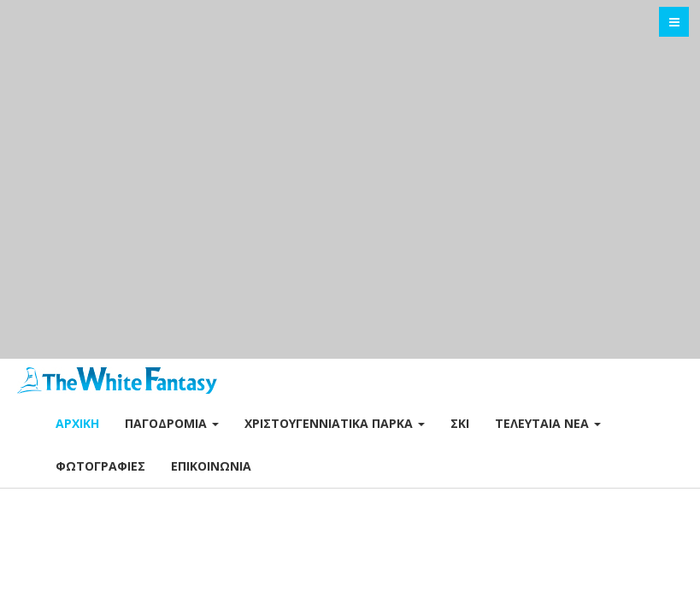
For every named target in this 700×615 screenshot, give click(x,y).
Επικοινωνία (211, 466)
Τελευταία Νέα (548, 423)
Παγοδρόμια (172, 423)
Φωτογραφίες (100, 466)
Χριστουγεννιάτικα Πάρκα (335, 423)
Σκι (460, 423)
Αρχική (77, 423)
